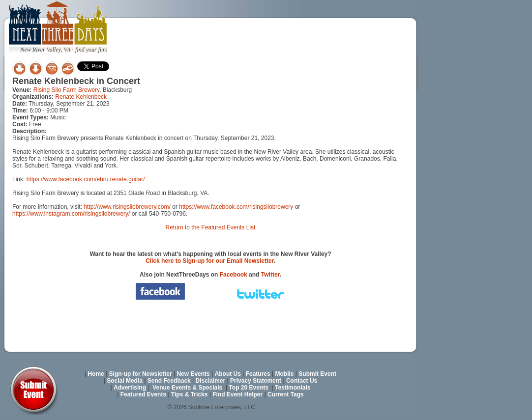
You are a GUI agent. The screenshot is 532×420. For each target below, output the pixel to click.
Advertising (130, 388)
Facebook (234, 275)
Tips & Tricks (189, 394)
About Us (228, 374)
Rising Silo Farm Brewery (66, 90)
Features (258, 374)
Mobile (285, 374)
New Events (193, 374)
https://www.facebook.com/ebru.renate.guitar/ (86, 179)
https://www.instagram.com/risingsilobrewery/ (71, 214)
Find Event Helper (237, 394)
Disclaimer (211, 381)
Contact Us (302, 381)
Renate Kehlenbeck (81, 97)
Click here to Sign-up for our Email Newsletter (210, 261)
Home (96, 374)
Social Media (125, 381)
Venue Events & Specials (187, 388)
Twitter (270, 275)
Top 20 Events (248, 388)
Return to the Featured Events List (211, 227)
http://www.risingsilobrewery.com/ (127, 207)
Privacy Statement (256, 381)
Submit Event (317, 374)
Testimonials (293, 388)
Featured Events (143, 394)
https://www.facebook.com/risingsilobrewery (236, 207)
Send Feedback (169, 381)
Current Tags (286, 394)
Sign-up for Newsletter (141, 374)
